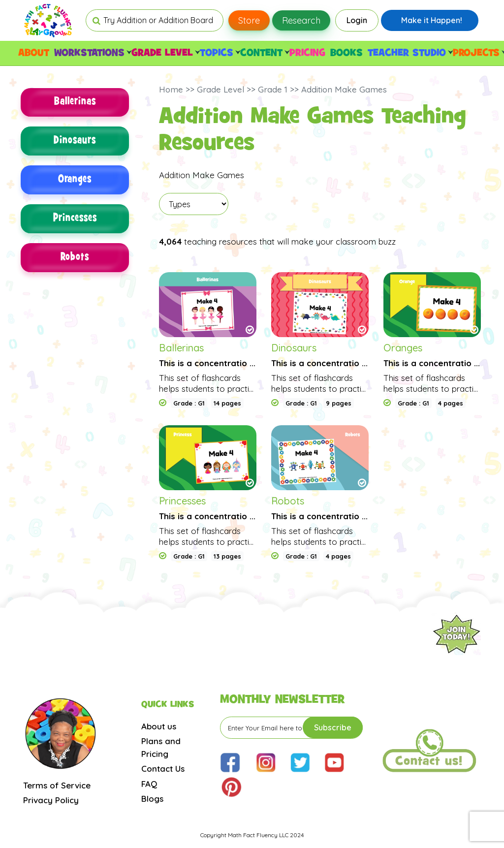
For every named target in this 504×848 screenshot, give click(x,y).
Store (249, 20)
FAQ (149, 784)
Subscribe (333, 727)
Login (357, 20)
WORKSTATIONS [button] (92, 53)
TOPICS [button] (219, 53)
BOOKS (346, 53)
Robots (75, 258)
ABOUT (34, 53)
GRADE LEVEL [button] (164, 53)
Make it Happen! (432, 20)
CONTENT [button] (264, 53)
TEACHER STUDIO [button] (409, 53)
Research (301, 20)
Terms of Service (57, 785)
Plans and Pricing (161, 747)
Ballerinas (75, 103)
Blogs (152, 799)
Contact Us (163, 769)
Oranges (75, 180)
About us (159, 726)
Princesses (75, 219)
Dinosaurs (75, 141)
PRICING (307, 53)
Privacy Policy (51, 800)
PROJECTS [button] (478, 53)
